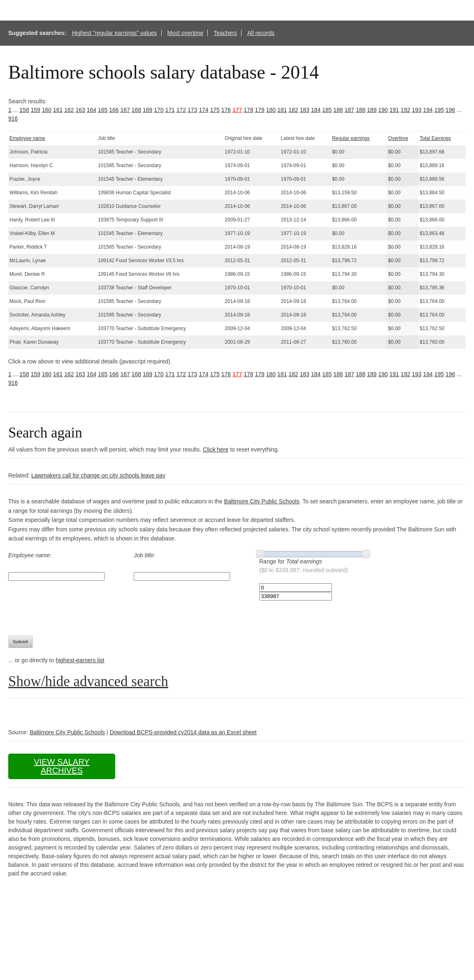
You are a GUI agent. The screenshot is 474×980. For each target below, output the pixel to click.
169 (148, 110)
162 (69, 110)
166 (114, 110)
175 (215, 110)
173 (192, 110)
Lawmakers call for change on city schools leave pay (98, 475)
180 (271, 110)
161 (58, 110)
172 (181, 110)
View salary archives (62, 766)
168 (136, 110)
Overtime (398, 138)
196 (450, 110)
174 (203, 110)
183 (305, 110)
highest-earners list (80, 660)
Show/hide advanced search (88, 681)
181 (282, 110)
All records (261, 33)
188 (361, 110)
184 (316, 110)
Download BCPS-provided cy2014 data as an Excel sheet (183, 732)
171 (170, 110)
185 (327, 110)
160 (47, 110)
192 (405, 110)
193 (417, 110)
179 (260, 110)
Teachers (225, 33)
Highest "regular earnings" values (115, 33)
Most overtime (185, 33)
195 (439, 110)
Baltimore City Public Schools (262, 501)
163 (80, 110)
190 (383, 110)
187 (350, 110)
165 (103, 110)
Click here (216, 449)
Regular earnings (351, 138)
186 (338, 110)
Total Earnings (435, 138)
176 (226, 110)
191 (394, 110)
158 (24, 110)
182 (293, 110)
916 (13, 119)
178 (248, 110)
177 (237, 110)
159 (36, 110)
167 (125, 110)
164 (92, 110)
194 (428, 110)
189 (372, 110)
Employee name (27, 138)
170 (159, 110)
